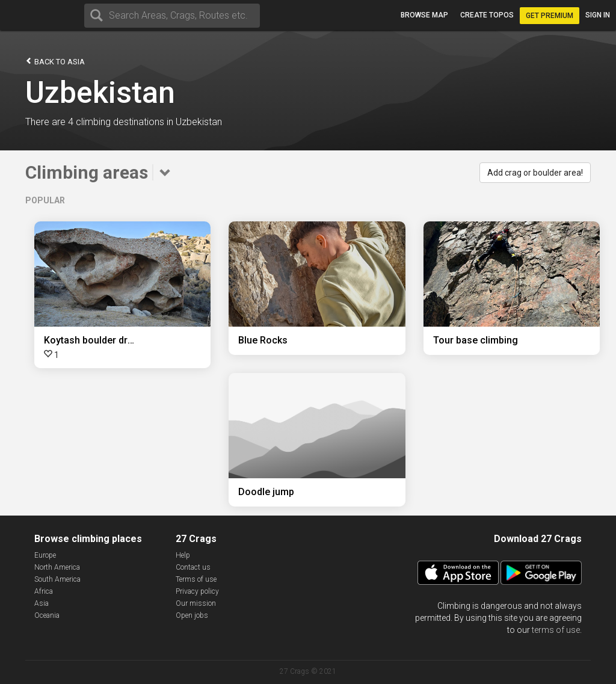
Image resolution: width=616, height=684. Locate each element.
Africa (44, 591)
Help (183, 555)
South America (57, 579)
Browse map (424, 15)
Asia (42, 603)
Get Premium (550, 16)
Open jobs (192, 615)
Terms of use (196, 579)
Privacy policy (197, 591)
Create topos (487, 15)
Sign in (598, 15)
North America (57, 567)
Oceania (47, 615)
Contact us (193, 567)
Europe (45, 555)
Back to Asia (55, 61)
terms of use (556, 630)
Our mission (196, 603)
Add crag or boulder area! (535, 173)
